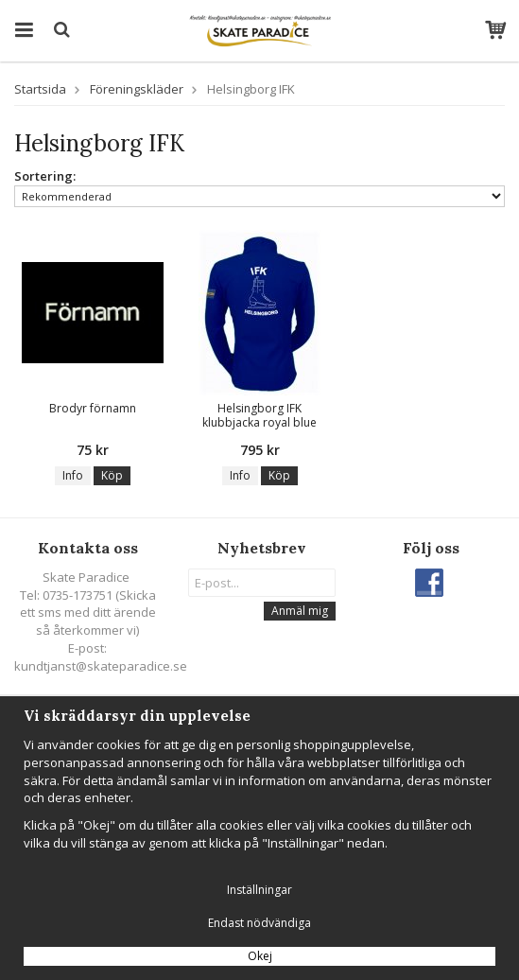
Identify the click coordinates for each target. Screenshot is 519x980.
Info (73, 475)
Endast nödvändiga (259, 923)
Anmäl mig (300, 611)
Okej (260, 956)
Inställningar (259, 890)
